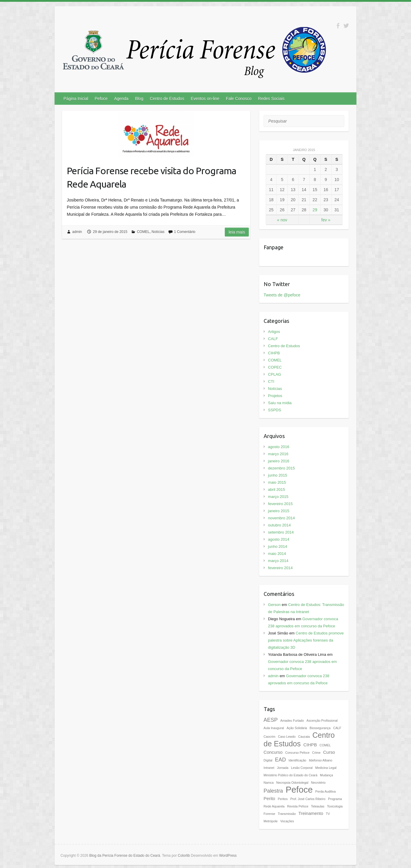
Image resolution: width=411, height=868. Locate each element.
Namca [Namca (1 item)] (269, 783)
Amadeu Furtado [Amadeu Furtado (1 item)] (292, 721)
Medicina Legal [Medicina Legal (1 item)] (326, 768)
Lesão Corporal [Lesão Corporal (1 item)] (302, 768)
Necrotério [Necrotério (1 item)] (318, 783)
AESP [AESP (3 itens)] (271, 720)
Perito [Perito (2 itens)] (269, 798)
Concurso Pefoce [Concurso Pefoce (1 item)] (297, 753)
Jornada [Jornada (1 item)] (283, 768)
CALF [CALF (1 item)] (337, 728)
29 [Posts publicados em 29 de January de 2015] (315, 210)
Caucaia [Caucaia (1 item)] (304, 737)
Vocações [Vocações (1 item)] (287, 821)
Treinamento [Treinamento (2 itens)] (311, 813)
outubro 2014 (279, 525)
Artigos (274, 332)
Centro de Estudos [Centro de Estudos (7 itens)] (299, 739)
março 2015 (278, 497)
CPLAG (275, 374)
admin (77, 232)
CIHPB (274, 353)
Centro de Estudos (167, 99)
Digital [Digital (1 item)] (268, 760)
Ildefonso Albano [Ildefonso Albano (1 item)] (321, 760)
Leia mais (237, 232)
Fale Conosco (239, 99)
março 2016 (278, 454)
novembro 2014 (281, 518)
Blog (139, 99)
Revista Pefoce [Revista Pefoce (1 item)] (298, 806)
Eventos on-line (205, 99)
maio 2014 (277, 554)
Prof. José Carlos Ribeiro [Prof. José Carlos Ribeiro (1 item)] (308, 799)
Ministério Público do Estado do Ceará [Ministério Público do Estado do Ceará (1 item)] (290, 775)
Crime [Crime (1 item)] (316, 753)
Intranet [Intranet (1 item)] (269, 768)
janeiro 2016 (279, 461)
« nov (282, 220)
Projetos (275, 396)
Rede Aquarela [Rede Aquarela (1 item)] (274, 806)
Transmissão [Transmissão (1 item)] (287, 814)
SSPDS (275, 410)
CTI (271, 381)
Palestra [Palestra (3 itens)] (273, 791)
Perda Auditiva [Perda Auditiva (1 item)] (325, 791)
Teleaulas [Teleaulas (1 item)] (318, 806)
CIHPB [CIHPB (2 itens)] (310, 745)
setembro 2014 (281, 532)
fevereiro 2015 (280, 504)
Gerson (274, 605)
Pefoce (101, 99)
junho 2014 (278, 546)
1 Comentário (185, 232)
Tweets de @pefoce (282, 295)
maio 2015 (277, 482)
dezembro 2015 (281, 468)
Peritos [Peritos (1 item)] (283, 799)
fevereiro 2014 (280, 568)
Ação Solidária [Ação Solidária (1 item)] (297, 728)
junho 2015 (278, 475)
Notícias (158, 232)
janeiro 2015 (279, 511)
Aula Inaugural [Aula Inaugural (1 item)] (274, 728)
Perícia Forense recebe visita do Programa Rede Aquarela (151, 177)
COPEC (275, 367)
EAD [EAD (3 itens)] (280, 760)
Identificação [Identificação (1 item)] (297, 760)
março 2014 (278, 561)
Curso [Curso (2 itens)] (329, 752)
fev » (326, 220)
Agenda (121, 99)
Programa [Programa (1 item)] (335, 799)
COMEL (143, 232)
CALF (273, 339)
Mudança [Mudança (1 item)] (326, 775)
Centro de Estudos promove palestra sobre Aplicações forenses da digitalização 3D (306, 640)
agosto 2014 (279, 539)
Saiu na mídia (280, 403)
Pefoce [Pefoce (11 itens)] (299, 790)
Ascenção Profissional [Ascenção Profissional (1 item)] (322, 721)
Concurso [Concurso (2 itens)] (273, 752)
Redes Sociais (271, 99)
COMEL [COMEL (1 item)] (325, 745)
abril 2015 (277, 489)
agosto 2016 (279, 447)
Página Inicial (76, 99)
